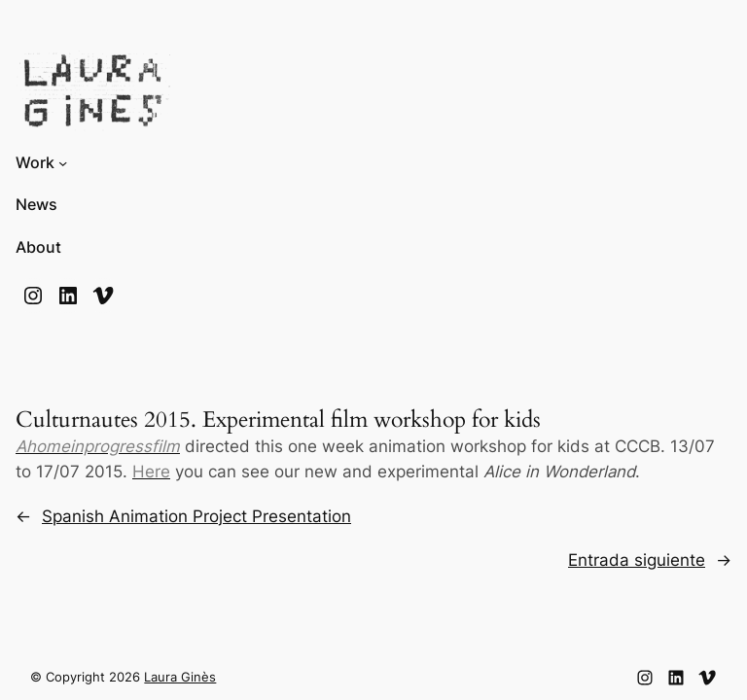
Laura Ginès (180, 677)
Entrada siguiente (637, 560)
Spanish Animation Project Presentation (196, 516)
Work (35, 163)
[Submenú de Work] (63, 163)
